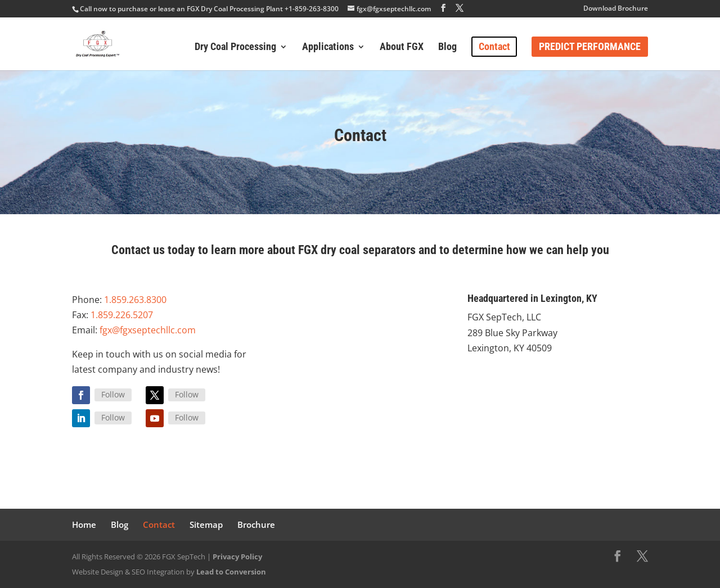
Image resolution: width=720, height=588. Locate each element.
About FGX (402, 48)
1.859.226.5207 (122, 315)
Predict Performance (590, 46)
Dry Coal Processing (235, 48)
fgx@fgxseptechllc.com (148, 330)
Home (84, 524)
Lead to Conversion (231, 572)
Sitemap (206, 524)
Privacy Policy (237, 557)
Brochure (256, 524)
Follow (113, 394)
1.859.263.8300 (135, 300)
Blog (447, 48)
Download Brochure (616, 9)
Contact (494, 46)
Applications (328, 48)
